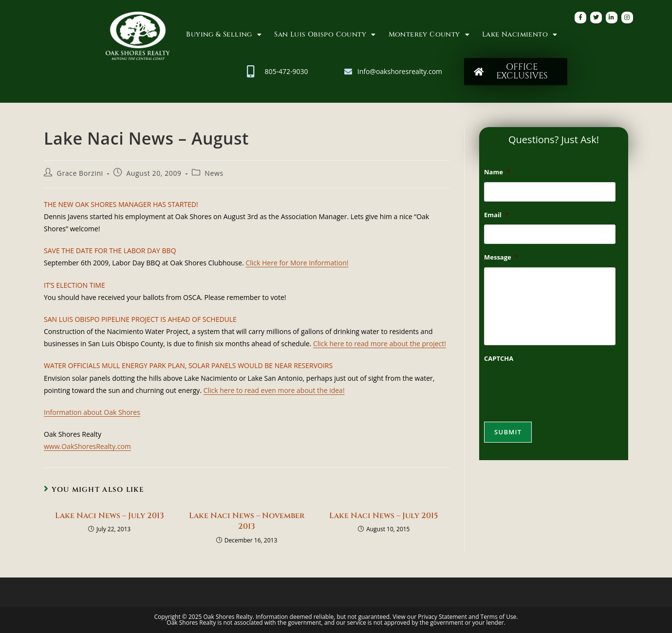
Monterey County (429, 35)
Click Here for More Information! (297, 263)
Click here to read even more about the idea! (274, 390)
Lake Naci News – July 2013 (110, 516)
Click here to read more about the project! (380, 344)
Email (496, 215)
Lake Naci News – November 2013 (247, 521)
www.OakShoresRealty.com (87, 446)
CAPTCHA (499, 359)
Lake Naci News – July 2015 (384, 516)
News (214, 173)
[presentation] (558, 387)
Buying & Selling (224, 35)
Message (501, 257)
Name (497, 172)
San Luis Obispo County (325, 35)
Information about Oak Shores (92, 412)
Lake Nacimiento (520, 35)
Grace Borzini (80, 173)
